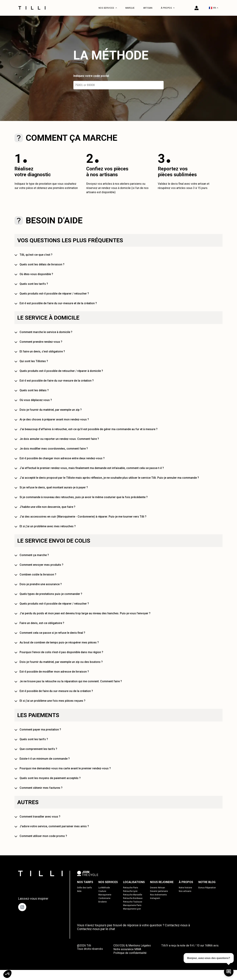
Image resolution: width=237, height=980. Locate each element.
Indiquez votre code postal (91, 76)
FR (213, 8)
